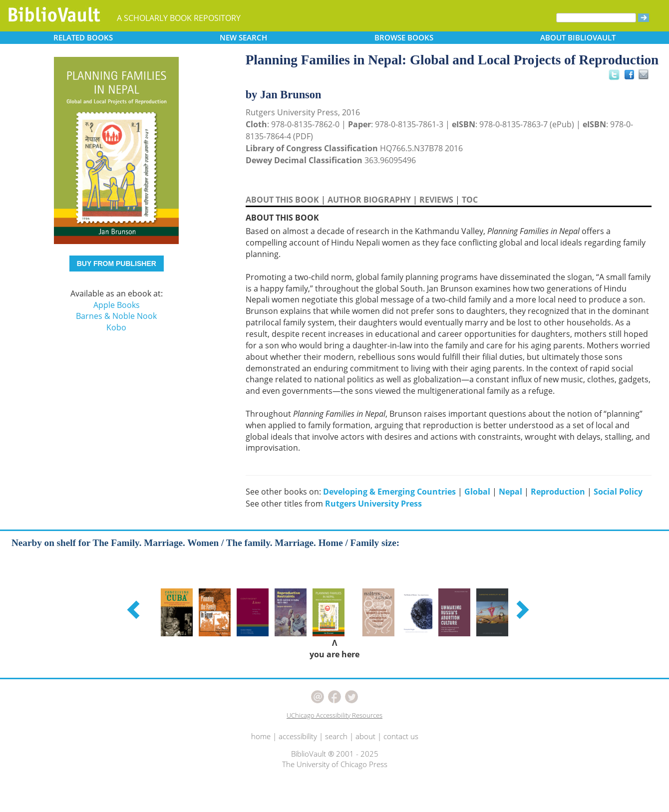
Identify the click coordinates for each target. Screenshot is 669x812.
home (261, 736)
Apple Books (117, 305)
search (336, 736)
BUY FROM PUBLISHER (117, 264)
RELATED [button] (83, 37)
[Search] (596, 18)
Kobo (116, 327)
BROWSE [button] (404, 37)
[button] (135, 609)
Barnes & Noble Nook (116, 316)
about (365, 736)
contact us (401, 736)
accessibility (298, 736)
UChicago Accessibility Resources (334, 715)
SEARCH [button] (243, 37)
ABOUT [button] (578, 37)
